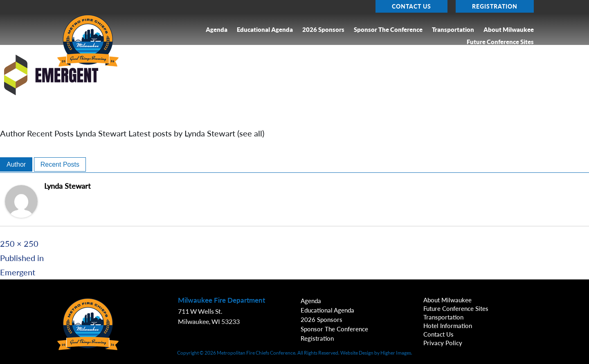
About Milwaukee (509, 30)
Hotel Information (448, 326)
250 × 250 (19, 243)
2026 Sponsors (323, 30)
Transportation (453, 30)
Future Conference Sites (500, 42)
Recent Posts (60, 164)
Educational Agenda (265, 30)
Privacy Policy (443, 343)
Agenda (217, 30)
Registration (495, 6)
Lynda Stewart (67, 186)
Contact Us (411, 6)
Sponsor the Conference (388, 30)
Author (16, 164)
